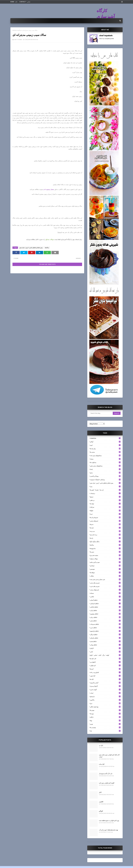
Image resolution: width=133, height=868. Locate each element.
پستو (105, 473)
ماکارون (105, 700)
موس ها (105, 710)
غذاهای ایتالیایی (105, 607)
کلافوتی (101, 802)
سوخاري (105, 566)
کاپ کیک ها (105, 659)
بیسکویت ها (105, 462)
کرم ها (105, 669)
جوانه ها (105, 504)
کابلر (100, 792)
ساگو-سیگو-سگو (105, 542)
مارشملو (105, 696)
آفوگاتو (101, 811)
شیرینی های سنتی (105, 583)
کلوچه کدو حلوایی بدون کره (107, 783)
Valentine (105, 438)
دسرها (105, 524)
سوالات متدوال (105, 559)
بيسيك (105, 459)
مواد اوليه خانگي (105, 707)
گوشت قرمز (105, 690)
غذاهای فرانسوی (105, 631)
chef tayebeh (18, 40)
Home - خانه (14, 2)
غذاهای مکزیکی (105, 638)
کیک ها (105, 679)
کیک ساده (102, 764)
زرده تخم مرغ (105, 535)
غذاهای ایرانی (105, 610)
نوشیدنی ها (105, 727)
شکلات (105, 576)
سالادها (19, 30)
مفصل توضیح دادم (49, 189)
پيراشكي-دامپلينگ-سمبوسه (105, 480)
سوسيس (105, 569)
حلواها (105, 511)
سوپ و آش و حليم (105, 562)
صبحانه (105, 593)
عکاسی (105, 597)
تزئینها (105, 497)
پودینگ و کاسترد (105, 476)
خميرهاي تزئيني (105, 521)
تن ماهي (105, 500)
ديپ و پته (105, 531)
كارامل (105, 648)
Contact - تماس (25, 2)
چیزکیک (105, 507)
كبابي (105, 652)
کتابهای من (105, 662)
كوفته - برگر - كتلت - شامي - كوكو (105, 655)
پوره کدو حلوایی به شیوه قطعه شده (109, 820)
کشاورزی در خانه (105, 672)
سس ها (105, 552)
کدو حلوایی (105, 665)
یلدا (105, 731)
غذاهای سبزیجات (105, 624)
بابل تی (101, 745)
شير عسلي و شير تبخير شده (105, 579)
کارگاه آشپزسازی (106, 14)
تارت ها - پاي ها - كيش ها (105, 490)
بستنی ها (105, 452)
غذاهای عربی (105, 628)
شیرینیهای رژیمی (105, 590)
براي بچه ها (105, 449)
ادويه (105, 445)
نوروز (105, 724)
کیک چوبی (105, 676)
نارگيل (105, 717)
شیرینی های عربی (105, 586)
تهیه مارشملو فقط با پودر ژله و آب (108, 830)
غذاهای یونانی (105, 645)
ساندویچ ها (105, 548)
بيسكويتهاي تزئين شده (105, 455)
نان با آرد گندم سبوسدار (106, 774)
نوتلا (105, 721)
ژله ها (105, 538)
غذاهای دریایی (105, 617)
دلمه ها (105, 528)
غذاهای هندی (105, 641)
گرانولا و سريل (105, 686)
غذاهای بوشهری (105, 614)
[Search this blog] (101, 413)
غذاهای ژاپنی (105, 621)
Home (14, 30)
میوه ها (105, 714)
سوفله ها (105, 573)
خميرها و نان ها (105, 517)
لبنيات (105, 693)
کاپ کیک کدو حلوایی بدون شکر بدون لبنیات (109, 756)
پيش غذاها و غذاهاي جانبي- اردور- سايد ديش (31, 248)
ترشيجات (105, 493)
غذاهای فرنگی (105, 634)
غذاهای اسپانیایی (105, 604)
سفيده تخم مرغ (105, 555)
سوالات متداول (50, 239)
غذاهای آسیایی (105, 600)
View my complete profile (107, 39)
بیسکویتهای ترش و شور (105, 466)
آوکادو (105, 442)
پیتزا (105, 486)
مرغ (105, 703)
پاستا (105, 469)
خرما (105, 514)
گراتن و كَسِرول (105, 683)
